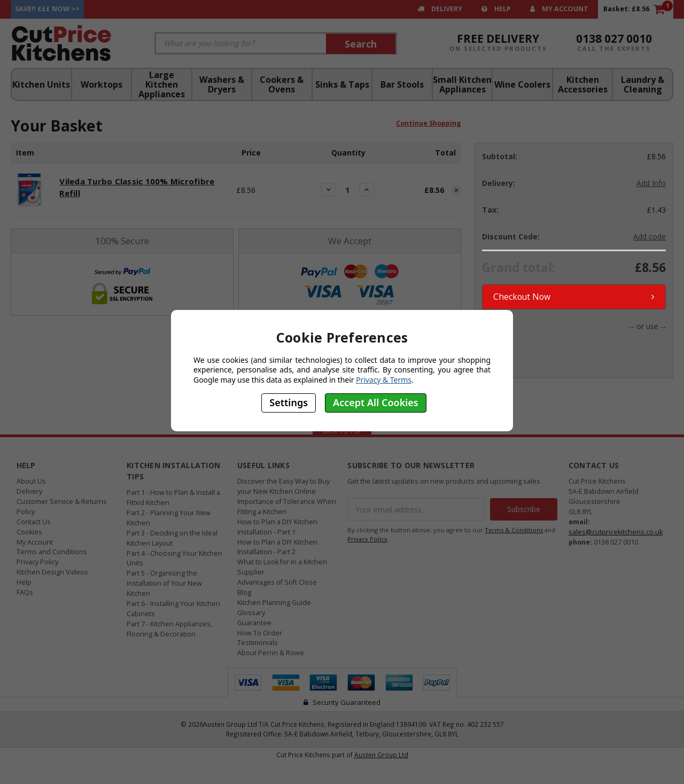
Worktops (102, 84)
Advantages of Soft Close (277, 581)
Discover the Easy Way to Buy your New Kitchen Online (283, 485)
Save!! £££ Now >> (47, 9)
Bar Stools (402, 84)
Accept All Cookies (376, 402)
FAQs (25, 591)
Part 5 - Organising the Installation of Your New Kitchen (164, 583)
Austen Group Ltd (381, 754)
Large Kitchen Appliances (162, 84)
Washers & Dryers (222, 84)
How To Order (260, 632)
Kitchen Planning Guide (274, 601)
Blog (244, 591)
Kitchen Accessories (583, 84)
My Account (559, 9)
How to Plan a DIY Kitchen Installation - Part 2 (277, 546)
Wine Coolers (522, 84)
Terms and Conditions (52, 551)
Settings (289, 402)
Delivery (440, 9)
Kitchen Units (41, 84)
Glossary (251, 612)
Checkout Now (574, 296)
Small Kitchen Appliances (462, 84)
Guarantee (254, 622)
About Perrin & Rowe (271, 652)
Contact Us (34, 521)
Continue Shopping (429, 127)
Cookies (29, 531)
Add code (650, 236)
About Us (31, 480)
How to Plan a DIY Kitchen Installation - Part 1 (277, 526)
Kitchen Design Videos (52, 572)
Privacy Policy (37, 561)
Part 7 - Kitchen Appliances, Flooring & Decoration (169, 628)
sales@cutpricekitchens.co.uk (616, 531)
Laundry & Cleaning (643, 84)
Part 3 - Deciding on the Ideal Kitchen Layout (172, 537)
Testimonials (258, 642)
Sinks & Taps (342, 84)
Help (496, 9)
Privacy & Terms (384, 380)
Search (361, 44)
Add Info (651, 183)
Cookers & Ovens (282, 84)
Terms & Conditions (514, 529)
